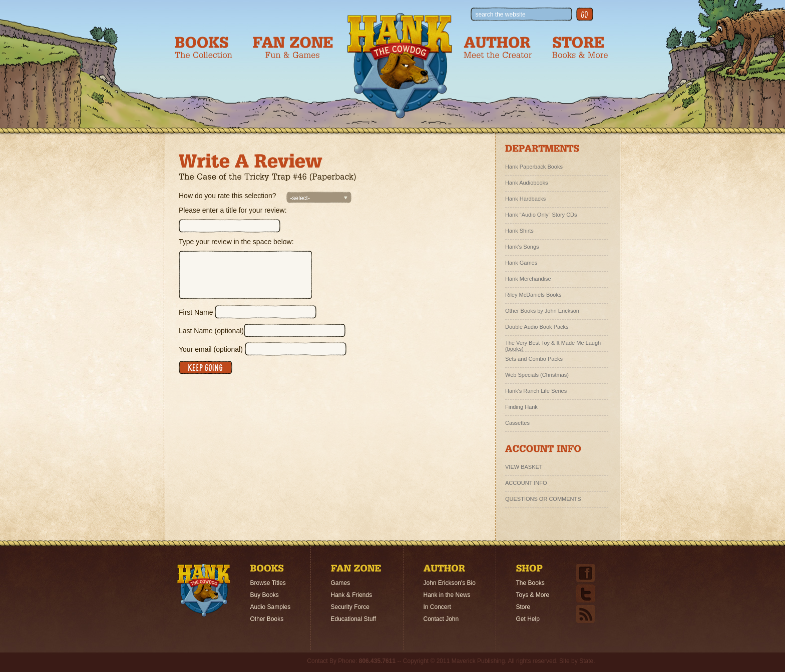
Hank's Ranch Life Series (536, 391)
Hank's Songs (522, 247)
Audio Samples (271, 607)
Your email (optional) (211, 349)
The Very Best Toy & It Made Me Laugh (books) (553, 344)
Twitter (585, 593)
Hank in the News (447, 595)
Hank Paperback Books (534, 167)
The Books (530, 583)
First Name (196, 312)
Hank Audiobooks (527, 183)
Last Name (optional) (211, 331)
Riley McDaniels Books (533, 295)
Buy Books (265, 595)
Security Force (350, 607)
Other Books (267, 619)
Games (341, 583)
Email (585, 614)
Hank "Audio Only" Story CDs (541, 215)
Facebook (585, 573)
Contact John (441, 619)
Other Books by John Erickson (542, 311)
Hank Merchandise (528, 279)
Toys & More (533, 595)
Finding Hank (521, 407)
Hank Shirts (519, 231)
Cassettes (517, 423)
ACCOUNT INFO (526, 483)
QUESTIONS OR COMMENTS (543, 499)
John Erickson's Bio (450, 583)
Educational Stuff (354, 619)
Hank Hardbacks (525, 199)
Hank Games (521, 263)
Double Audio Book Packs (537, 327)
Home (204, 590)
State (586, 661)
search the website (501, 15)
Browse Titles (268, 583)
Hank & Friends (352, 595)
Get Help (528, 619)
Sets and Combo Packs (534, 359)
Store (523, 607)
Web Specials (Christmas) (537, 375)
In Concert (437, 607)
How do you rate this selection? (228, 196)
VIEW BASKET (524, 467)
